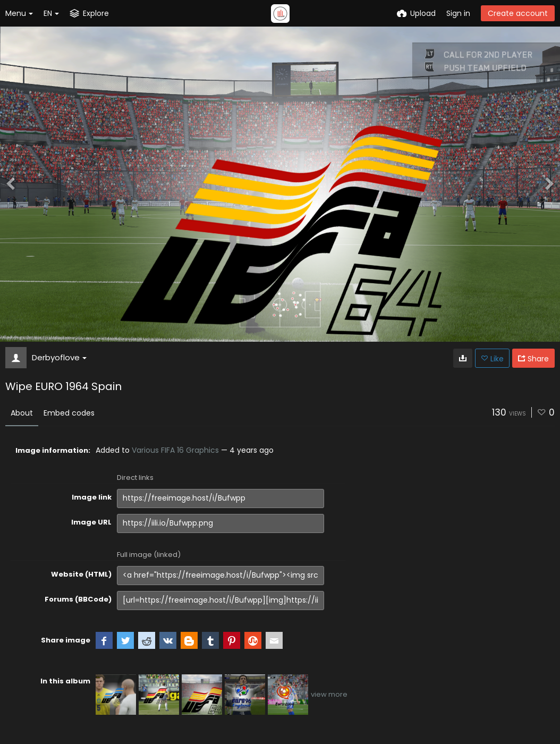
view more (329, 694)
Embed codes (69, 413)
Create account (518, 13)
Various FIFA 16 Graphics (175, 450)
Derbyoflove (59, 357)
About (22, 413)
